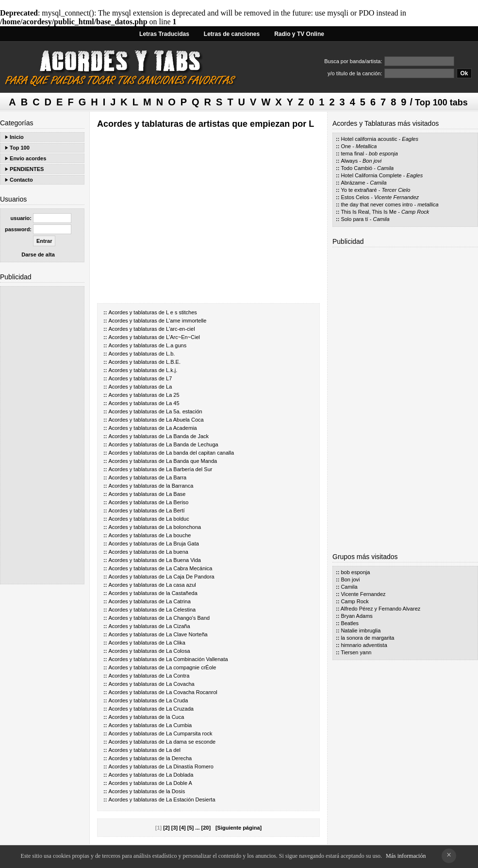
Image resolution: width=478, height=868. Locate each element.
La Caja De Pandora (190, 577)
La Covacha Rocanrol (192, 692)
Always (349, 161)
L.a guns (176, 345)
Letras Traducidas (164, 34)
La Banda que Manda (191, 461)
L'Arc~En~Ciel (183, 337)
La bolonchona (183, 527)
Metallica (366, 146)
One (346, 146)
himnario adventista (364, 645)
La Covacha (180, 684)
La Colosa (178, 651)
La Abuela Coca (185, 420)
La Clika (176, 643)
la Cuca (175, 717)
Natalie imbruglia (361, 630)
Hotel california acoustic (369, 139)
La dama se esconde (191, 742)
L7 (169, 378)
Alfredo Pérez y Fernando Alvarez (380, 609)
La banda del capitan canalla (200, 453)
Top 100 (20, 148)
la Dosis (175, 791)
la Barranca (180, 486)
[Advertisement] (42, 435)
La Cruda (177, 700)
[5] (190, 828)
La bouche (178, 535)
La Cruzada (180, 709)
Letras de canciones (232, 34)
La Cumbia (179, 725)
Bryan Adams (356, 616)
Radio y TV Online (299, 34)
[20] (206, 828)
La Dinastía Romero (190, 766)
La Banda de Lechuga (192, 444)
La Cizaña (178, 626)
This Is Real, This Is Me (369, 212)
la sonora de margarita (367, 638)
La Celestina (181, 610)
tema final (352, 153)
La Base (176, 494)
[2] (166, 828)
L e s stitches (181, 312)
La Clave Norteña (187, 634)
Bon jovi (372, 161)
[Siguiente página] (239, 828)
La (169, 387)
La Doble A (179, 783)
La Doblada (180, 775)
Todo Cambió (356, 168)
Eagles (410, 139)
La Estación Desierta (191, 800)
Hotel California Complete (371, 175)
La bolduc (178, 519)
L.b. (170, 354)
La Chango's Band (188, 618)
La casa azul (181, 585)
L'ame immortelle (186, 321)
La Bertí (175, 511)
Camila (385, 168)
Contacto (21, 180)
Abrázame (353, 183)
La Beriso (177, 502)
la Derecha (179, 758)
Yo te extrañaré (359, 190)
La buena (177, 552)
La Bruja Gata (182, 544)
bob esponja (383, 153)
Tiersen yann (356, 652)
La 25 (173, 395)
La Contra (178, 676)
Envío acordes (28, 158)
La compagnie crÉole (191, 667)
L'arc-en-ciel (181, 329)
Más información (406, 856)
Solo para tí (354, 219)
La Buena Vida (183, 560)
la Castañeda (182, 593)
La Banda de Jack (187, 436)
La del (173, 750)
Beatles (350, 623)
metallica (428, 204)
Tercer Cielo (396, 190)
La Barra (176, 477)
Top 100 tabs (441, 102)
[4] (182, 828)
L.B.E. (173, 362)
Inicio (17, 137)
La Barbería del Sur (189, 469)
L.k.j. (172, 370)
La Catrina (178, 601)
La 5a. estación (184, 411)
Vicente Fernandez (396, 197)
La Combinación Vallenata (197, 659)
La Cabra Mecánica (189, 568)
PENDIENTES (27, 169)
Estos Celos (355, 197)
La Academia (181, 428)
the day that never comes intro (377, 204)
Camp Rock (415, 212)
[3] (174, 828)
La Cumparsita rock (189, 733)
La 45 (173, 403)
